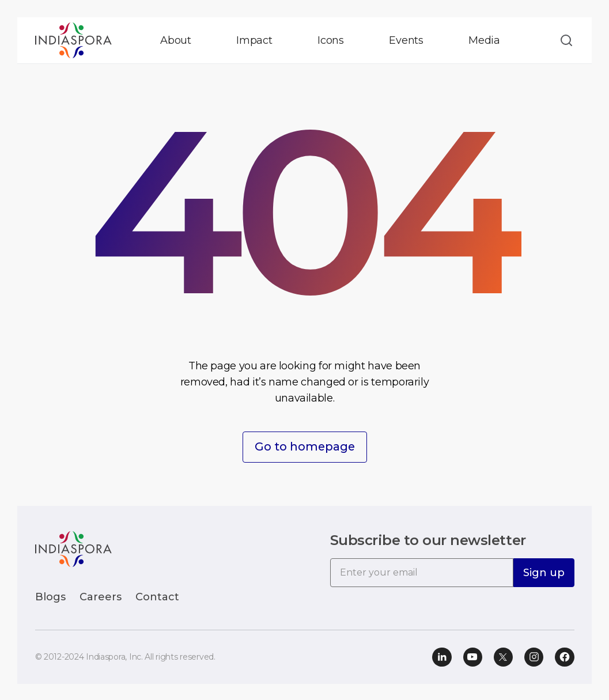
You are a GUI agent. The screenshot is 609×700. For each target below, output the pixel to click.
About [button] (176, 40)
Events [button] (406, 40)
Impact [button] (254, 40)
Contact (157, 596)
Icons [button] (331, 40)
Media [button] (484, 40)
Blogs (50, 596)
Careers (101, 596)
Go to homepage (305, 447)
